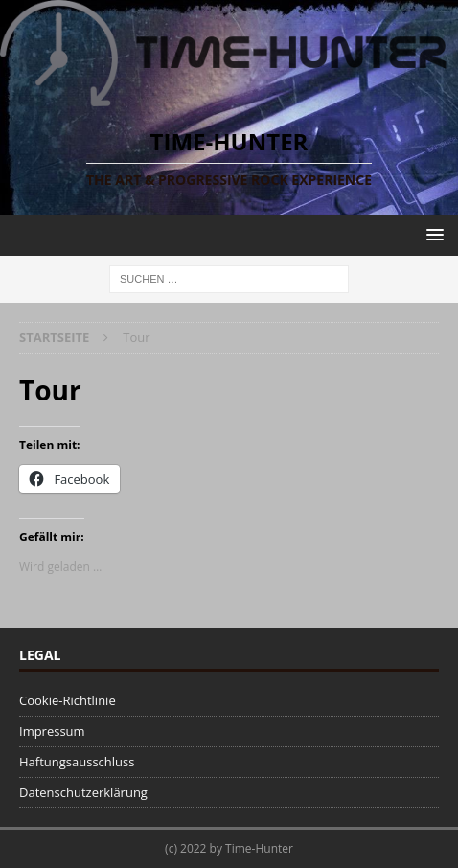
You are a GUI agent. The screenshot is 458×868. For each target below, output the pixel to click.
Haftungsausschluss (77, 762)
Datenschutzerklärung (83, 792)
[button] (432, 234)
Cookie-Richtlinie (68, 700)
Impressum (52, 731)
